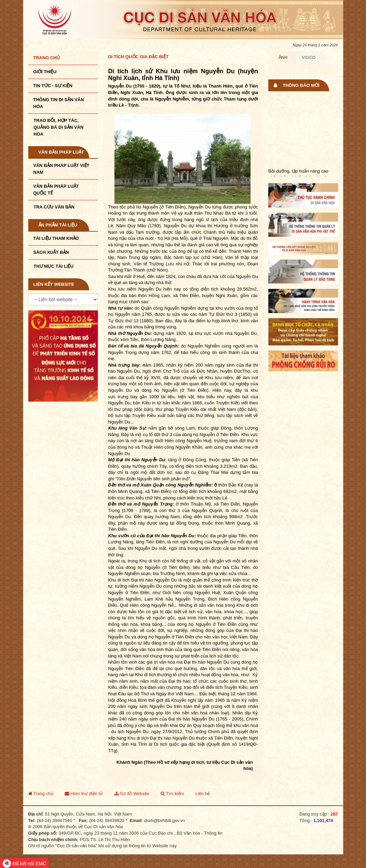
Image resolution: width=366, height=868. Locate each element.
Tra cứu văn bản (54, 207)
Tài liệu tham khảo (56, 238)
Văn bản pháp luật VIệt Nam (61, 169)
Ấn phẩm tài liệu (58, 225)
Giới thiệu (45, 72)
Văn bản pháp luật (61, 152)
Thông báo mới (301, 85)
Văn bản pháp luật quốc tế (56, 190)
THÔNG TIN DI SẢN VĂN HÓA (59, 103)
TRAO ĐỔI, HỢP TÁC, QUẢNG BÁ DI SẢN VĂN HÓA (59, 127)
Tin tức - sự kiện (53, 86)
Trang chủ (47, 58)
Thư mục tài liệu (54, 266)
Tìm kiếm (172, 794)
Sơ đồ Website (132, 794)
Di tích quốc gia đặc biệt (139, 57)
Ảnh (283, 57)
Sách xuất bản (51, 252)
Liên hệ (203, 794)
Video (308, 57)
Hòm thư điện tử (84, 794)
